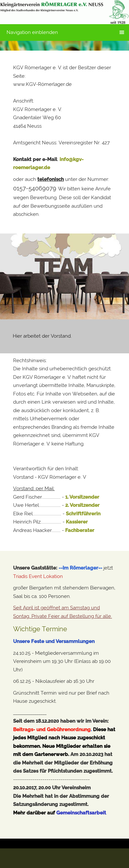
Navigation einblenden (32, 32)
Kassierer (77, 522)
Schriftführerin (83, 514)
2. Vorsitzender (82, 505)
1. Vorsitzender (82, 497)
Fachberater (80, 530)
